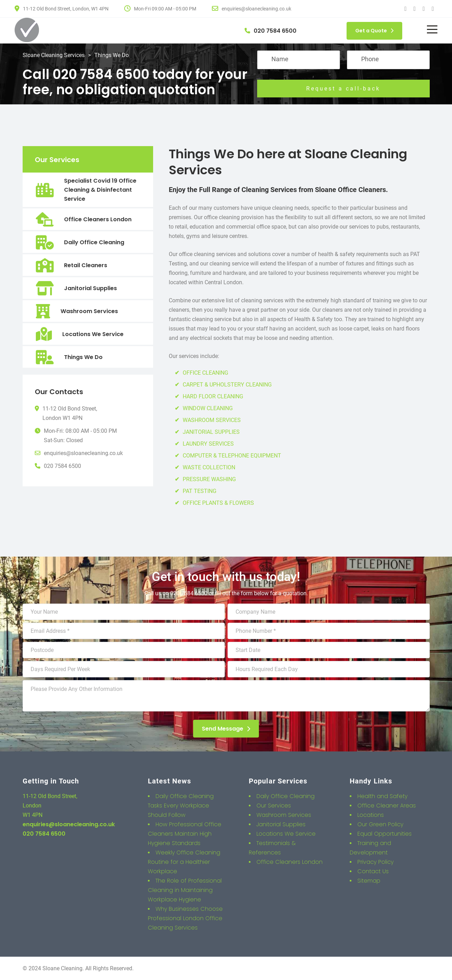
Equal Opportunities (384, 834)
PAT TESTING (200, 491)
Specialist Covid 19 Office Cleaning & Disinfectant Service (100, 190)
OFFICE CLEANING (205, 373)
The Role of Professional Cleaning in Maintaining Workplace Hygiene (185, 890)
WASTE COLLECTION (209, 467)
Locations (371, 815)
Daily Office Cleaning (94, 242)
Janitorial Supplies (90, 288)
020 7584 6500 (62, 466)
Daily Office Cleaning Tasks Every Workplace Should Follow (181, 806)
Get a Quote (374, 31)
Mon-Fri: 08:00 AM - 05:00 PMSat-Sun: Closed (80, 436)
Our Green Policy (380, 824)
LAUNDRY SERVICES (208, 444)
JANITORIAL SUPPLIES (211, 432)
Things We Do (83, 357)
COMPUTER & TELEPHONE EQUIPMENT (232, 456)
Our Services (274, 806)
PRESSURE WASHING (209, 479)
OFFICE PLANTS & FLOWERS (218, 503)
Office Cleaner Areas (387, 806)
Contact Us (373, 871)
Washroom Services (89, 311)
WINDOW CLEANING (208, 408)
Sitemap (369, 881)
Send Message (226, 729)
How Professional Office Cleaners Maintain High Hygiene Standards (185, 834)
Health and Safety (382, 796)
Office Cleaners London (98, 219)
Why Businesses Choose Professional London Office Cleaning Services (185, 918)
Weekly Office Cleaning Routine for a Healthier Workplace (184, 862)
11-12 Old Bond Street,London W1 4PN (70, 413)
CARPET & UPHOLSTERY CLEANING (227, 385)
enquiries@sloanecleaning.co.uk (83, 453)
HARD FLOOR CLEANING (213, 396)
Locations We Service (93, 334)
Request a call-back (343, 89)
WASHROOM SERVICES (212, 420)
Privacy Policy (375, 862)
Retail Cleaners (86, 265)
